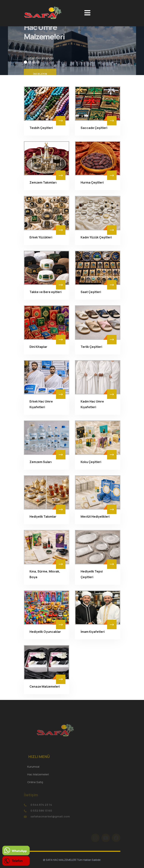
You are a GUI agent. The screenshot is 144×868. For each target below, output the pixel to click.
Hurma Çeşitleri (92, 182)
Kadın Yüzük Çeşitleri (96, 237)
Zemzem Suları (41, 462)
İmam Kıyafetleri (93, 632)
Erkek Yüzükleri (41, 237)
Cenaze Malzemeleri (45, 686)
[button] (25, 62)
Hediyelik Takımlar (43, 517)
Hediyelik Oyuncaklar (45, 632)
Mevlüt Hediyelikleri (95, 517)
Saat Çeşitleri (91, 292)
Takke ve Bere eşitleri (46, 292)
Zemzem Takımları (43, 182)
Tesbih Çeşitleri (41, 128)
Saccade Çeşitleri (94, 128)
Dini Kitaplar (38, 347)
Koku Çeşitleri (91, 462)
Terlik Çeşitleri (91, 347)
